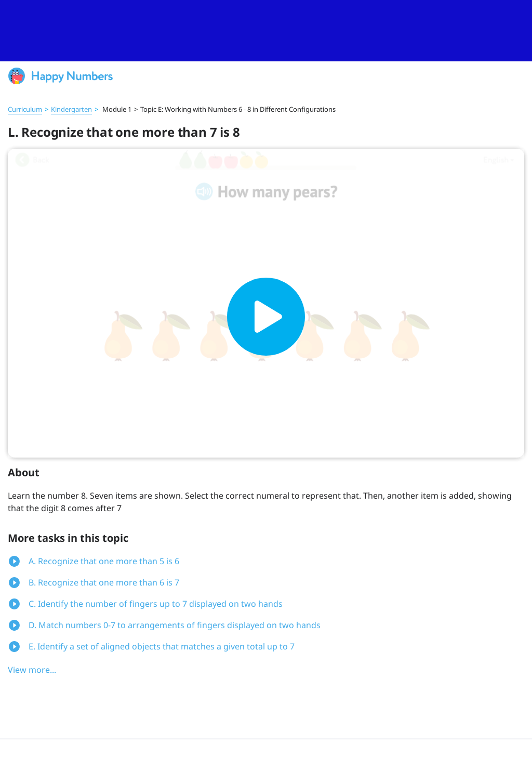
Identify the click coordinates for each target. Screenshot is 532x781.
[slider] (266, 31)
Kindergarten (71, 109)
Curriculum (25, 109)
